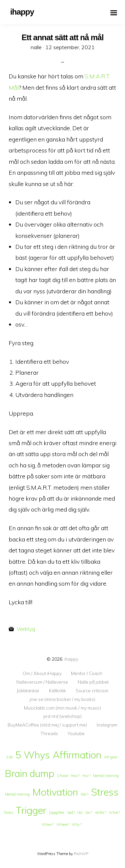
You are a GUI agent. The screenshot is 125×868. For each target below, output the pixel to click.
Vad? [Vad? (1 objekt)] (71, 813)
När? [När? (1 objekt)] (84, 794)
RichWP (81, 854)
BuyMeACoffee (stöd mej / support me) (47, 725)
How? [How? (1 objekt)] (75, 776)
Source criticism (92, 691)
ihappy (71, 659)
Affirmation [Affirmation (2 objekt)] (77, 755)
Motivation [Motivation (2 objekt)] (55, 792)
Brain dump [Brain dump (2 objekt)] (29, 773)
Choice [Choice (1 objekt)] (62, 776)
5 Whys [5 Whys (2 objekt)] (33, 755)
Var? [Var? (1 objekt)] (88, 813)
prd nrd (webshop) (62, 716)
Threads (49, 733)
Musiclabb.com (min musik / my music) (62, 708)
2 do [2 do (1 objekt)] (9, 757)
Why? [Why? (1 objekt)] (77, 824)
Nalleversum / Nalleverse (42, 682)
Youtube (76, 733)
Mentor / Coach (87, 673)
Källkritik (57, 691)
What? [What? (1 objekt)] (114, 813)
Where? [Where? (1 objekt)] (63, 824)
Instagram (107, 725)
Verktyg (26, 629)
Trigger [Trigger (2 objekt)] (31, 810)
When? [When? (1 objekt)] (48, 824)
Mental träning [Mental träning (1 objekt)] (17, 794)
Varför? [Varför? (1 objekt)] (100, 813)
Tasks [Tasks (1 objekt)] (8, 813)
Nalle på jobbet (93, 682)
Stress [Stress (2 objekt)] (105, 792)
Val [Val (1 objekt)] (80, 813)
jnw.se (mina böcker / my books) (62, 699)
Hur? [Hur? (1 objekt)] (86, 776)
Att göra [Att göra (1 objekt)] (111, 757)
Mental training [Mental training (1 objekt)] (106, 776)
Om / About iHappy (42, 673)
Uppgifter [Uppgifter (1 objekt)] (57, 813)
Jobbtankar (28, 691)
